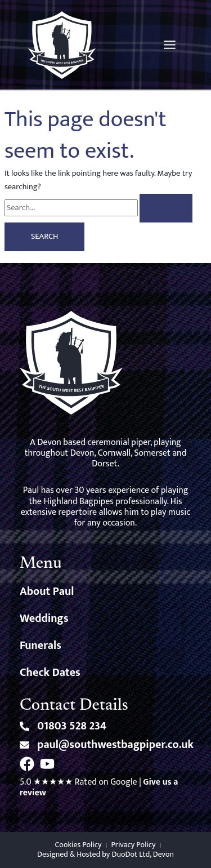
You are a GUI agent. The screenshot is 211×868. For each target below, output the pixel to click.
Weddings (44, 618)
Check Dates (50, 673)
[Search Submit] (166, 208)
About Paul (47, 591)
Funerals (41, 646)
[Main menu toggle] (170, 45)
